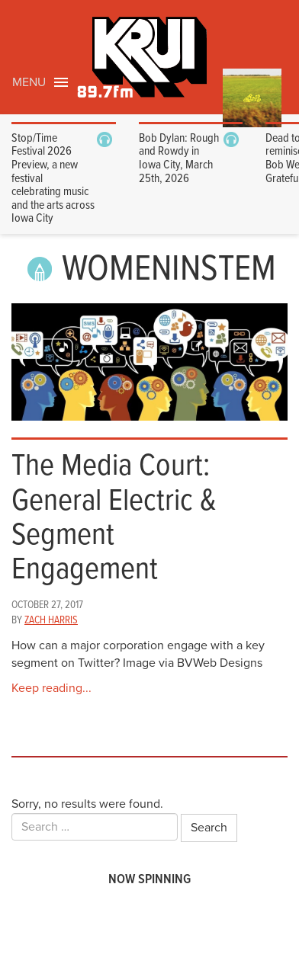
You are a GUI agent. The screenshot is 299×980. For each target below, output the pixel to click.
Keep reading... (51, 688)
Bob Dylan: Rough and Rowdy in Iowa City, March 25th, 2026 (179, 159)
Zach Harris (51, 620)
